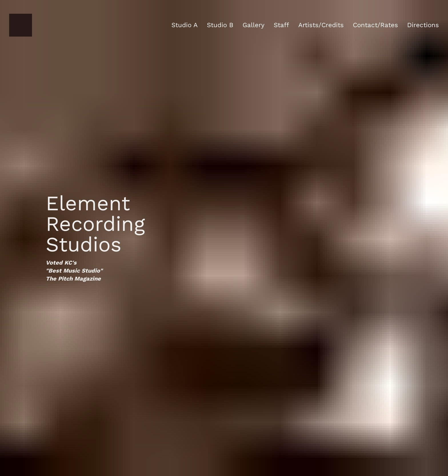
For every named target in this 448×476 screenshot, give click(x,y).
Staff (281, 25)
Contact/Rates (375, 25)
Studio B (220, 25)
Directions (423, 25)
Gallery (254, 25)
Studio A (185, 25)
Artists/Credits (321, 25)
